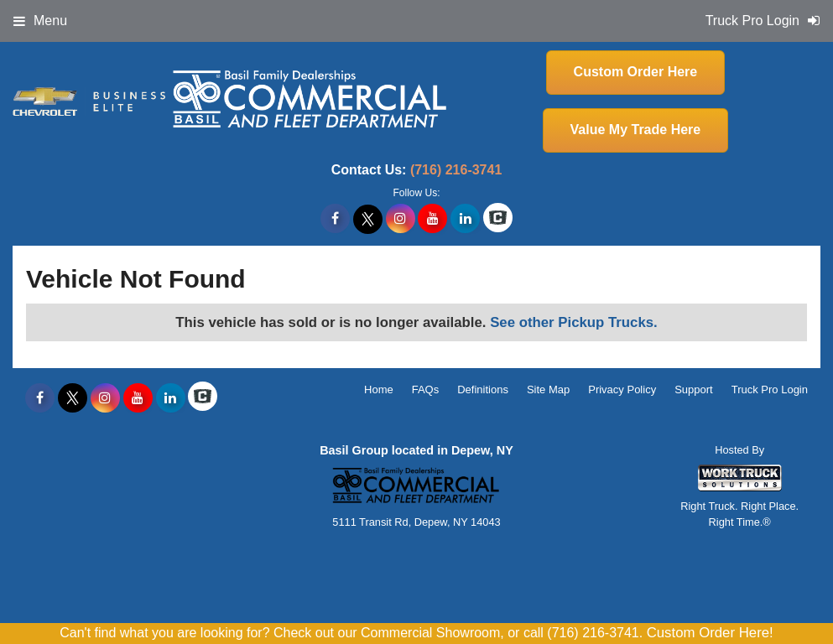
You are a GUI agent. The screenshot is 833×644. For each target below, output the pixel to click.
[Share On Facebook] (335, 219)
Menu (40, 21)
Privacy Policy (622, 390)
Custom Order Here (636, 72)
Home (379, 390)
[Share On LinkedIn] (465, 219)
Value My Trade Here (636, 130)
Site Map (548, 390)
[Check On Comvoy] (498, 219)
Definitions (483, 390)
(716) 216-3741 (456, 170)
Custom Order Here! (710, 633)
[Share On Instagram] (401, 219)
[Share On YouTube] (432, 219)
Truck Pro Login (770, 390)
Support (694, 390)
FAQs (426, 390)
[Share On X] (368, 219)
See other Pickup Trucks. (574, 322)
